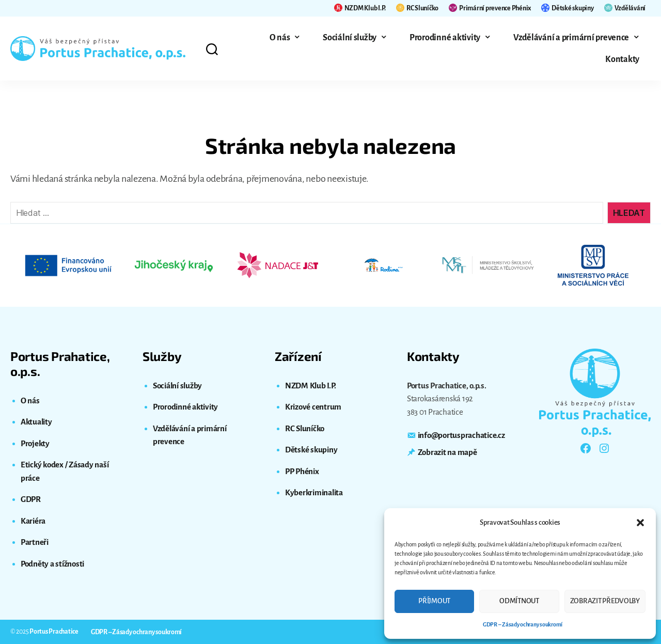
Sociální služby (350, 38)
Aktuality (36, 422)
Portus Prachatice (54, 632)
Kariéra (33, 521)
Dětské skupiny (567, 8)
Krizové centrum (313, 407)
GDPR (31, 499)
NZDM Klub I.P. (360, 8)
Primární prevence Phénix (490, 8)
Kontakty (622, 59)
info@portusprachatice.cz (461, 435)
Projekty (35, 443)
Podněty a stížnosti (52, 564)
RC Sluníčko (417, 8)
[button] (640, 523)
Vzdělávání (625, 8)
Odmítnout (519, 601)
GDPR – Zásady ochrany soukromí (523, 624)
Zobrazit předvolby (605, 601)
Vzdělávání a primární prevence (571, 38)
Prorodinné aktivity (445, 38)
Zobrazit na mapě (447, 452)
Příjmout (434, 601)
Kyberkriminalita (314, 492)
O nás (280, 38)
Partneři (35, 542)
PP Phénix (302, 471)
